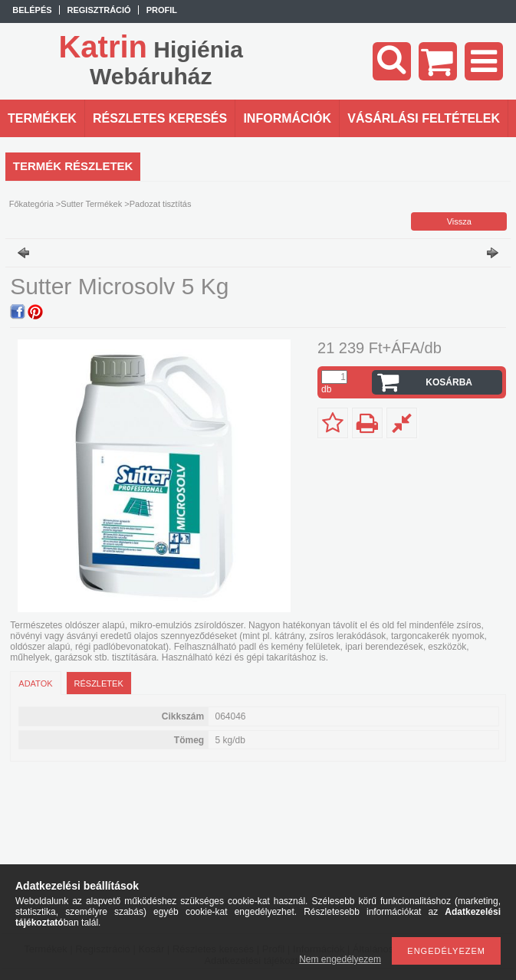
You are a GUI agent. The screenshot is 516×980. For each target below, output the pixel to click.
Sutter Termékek (91, 204)
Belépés (32, 10)
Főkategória (31, 204)
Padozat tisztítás (161, 204)
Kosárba (449, 382)
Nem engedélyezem (340, 959)
